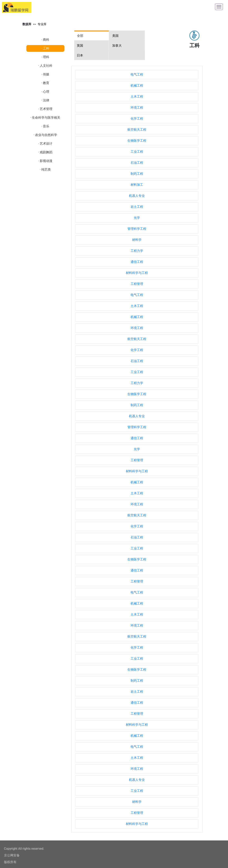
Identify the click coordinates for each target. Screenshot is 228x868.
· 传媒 (45, 74)
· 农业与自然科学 (45, 135)
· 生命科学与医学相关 (45, 118)
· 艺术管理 (45, 109)
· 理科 (45, 57)
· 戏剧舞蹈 (45, 152)
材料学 (137, 240)
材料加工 (137, 185)
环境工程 (137, 108)
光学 (137, 218)
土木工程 (137, 97)
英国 (80, 46)
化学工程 (137, 119)
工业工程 (137, 152)
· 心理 (45, 92)
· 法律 (45, 100)
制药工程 (137, 174)
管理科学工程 (137, 229)
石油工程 (137, 163)
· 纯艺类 (45, 170)
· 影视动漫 (45, 161)
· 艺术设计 (45, 144)
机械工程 (137, 86)
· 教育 (45, 83)
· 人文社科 (45, 66)
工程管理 (137, 284)
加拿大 (117, 46)
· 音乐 (45, 126)
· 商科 (45, 40)
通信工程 (137, 262)
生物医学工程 (137, 141)
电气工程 (137, 74)
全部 (80, 36)
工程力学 (137, 251)
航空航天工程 (137, 130)
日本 (80, 55)
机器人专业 (137, 196)
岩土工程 (137, 207)
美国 (115, 36)
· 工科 (45, 48)
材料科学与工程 (137, 273)
